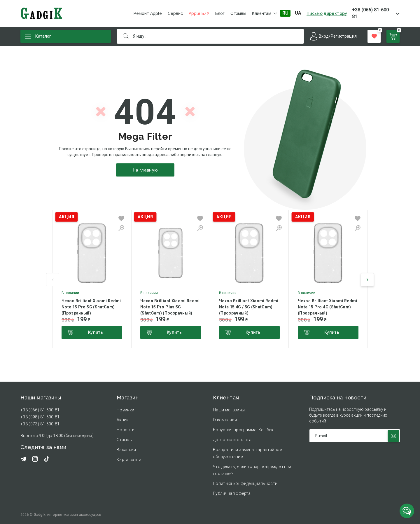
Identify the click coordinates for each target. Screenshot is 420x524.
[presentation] (53, 280)
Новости (126, 430)
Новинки (125, 410)
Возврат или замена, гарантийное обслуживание (247, 453)
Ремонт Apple (148, 13)
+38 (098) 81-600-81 (40, 417)
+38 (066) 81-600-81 (371, 13)
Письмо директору (327, 13)
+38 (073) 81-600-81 (40, 424)
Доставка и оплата (232, 440)
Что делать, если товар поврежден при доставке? (252, 470)
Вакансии (126, 450)
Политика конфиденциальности (245, 483)
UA (298, 13)
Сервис (175, 13)
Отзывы (238, 13)
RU (285, 13)
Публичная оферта (232, 493)
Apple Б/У (199, 13)
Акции (123, 420)
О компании (225, 420)
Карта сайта (129, 460)
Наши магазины (229, 410)
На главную (145, 170)
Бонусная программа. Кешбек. (244, 430)
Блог (220, 13)
